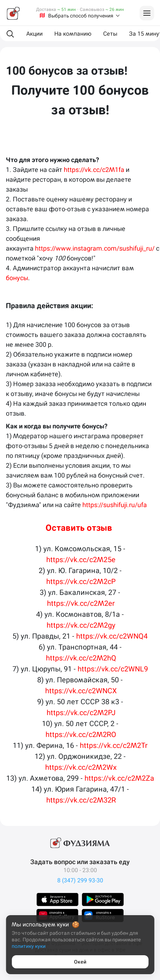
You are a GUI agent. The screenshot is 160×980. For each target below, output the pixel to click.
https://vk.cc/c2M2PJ (81, 713)
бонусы (17, 278)
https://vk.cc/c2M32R (81, 800)
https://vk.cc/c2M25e (81, 560)
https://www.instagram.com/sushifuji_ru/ (95, 248)
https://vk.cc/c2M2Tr (114, 745)
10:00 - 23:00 (80, 870)
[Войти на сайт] (147, 13)
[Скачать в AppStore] (58, 899)
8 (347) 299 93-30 (80, 880)
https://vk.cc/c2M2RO (81, 734)
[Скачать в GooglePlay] (103, 899)
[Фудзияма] (13, 13)
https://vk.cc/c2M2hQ (81, 658)
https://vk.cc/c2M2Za (119, 778)
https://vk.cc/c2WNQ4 (112, 636)
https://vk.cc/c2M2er (81, 603)
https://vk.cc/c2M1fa (94, 170)
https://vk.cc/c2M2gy (81, 625)
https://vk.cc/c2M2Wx (81, 767)
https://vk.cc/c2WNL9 (113, 669)
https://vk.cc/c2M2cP (81, 581)
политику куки (29, 946)
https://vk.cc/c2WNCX (81, 691)
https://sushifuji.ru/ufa (115, 505)
